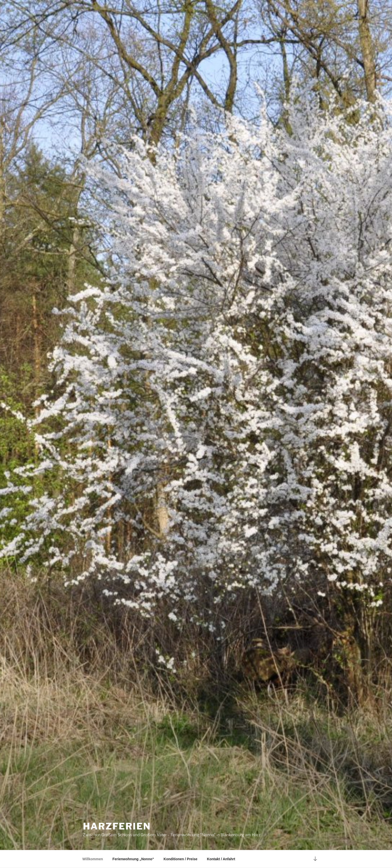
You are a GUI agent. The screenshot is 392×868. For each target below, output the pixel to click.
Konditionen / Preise (180, 859)
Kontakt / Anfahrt (221, 859)
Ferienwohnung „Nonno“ (133, 859)
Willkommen (93, 859)
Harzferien (117, 826)
